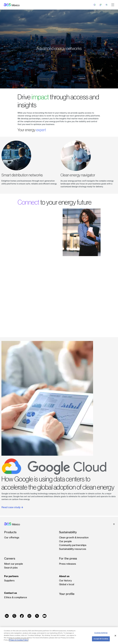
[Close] (115, 636)
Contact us (11, 593)
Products (10, 532)
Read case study (12, 507)
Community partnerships (73, 545)
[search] (107, 5)
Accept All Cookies (101, 639)
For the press (68, 558)
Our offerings (12, 537)
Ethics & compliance (16, 597)
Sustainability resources (73, 549)
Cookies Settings (101, 633)
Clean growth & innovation (74, 537)
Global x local (67, 584)
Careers (10, 558)
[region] (59, 636)
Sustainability (68, 532)
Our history (65, 580)
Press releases (68, 564)
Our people (65, 541)
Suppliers (9, 580)
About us (64, 576)
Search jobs (11, 568)
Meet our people (14, 564)
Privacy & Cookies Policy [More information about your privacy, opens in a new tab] (19, 640)
